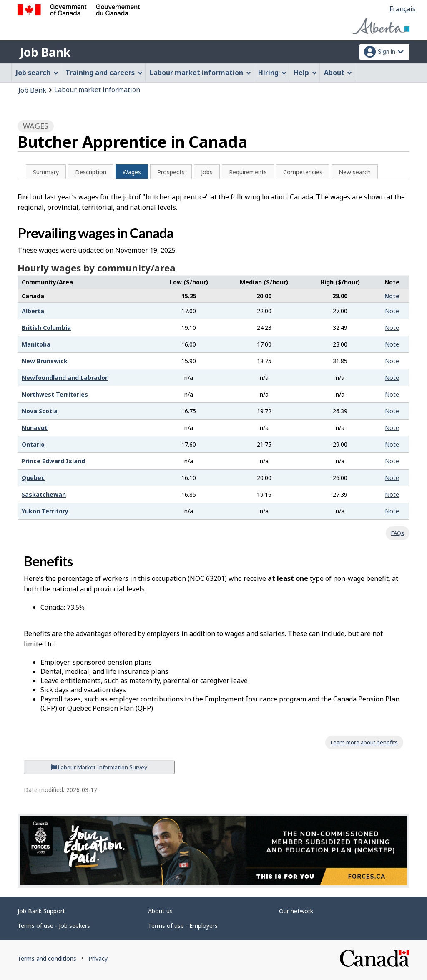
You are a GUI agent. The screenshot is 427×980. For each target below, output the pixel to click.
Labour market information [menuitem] (200, 73)
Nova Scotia (40, 411)
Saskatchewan (44, 494)
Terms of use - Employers (183, 926)
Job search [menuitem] (37, 73)
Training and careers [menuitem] (104, 73)
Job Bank (45, 52)
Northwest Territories (55, 394)
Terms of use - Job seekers (54, 926)
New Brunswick (45, 361)
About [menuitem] (338, 73)
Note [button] (392, 296)
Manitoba (36, 344)
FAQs (398, 533)
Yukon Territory (45, 511)
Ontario (33, 444)
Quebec (33, 478)
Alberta (33, 311)
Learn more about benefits (364, 742)
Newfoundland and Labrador (65, 378)
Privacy (98, 959)
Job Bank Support (41, 911)
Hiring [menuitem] (272, 73)
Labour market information (97, 90)
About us (160, 911)
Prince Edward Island (53, 461)
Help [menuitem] (305, 73)
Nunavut (35, 428)
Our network (296, 911)
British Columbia (46, 328)
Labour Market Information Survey (99, 767)
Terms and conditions (47, 959)
